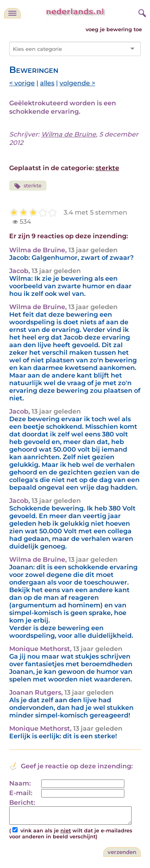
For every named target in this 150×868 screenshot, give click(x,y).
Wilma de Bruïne (69, 134)
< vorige (22, 83)
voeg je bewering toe (114, 29)
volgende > (77, 83)
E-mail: (21, 793)
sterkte (107, 168)
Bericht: (22, 803)
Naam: (20, 783)
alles (47, 83)
